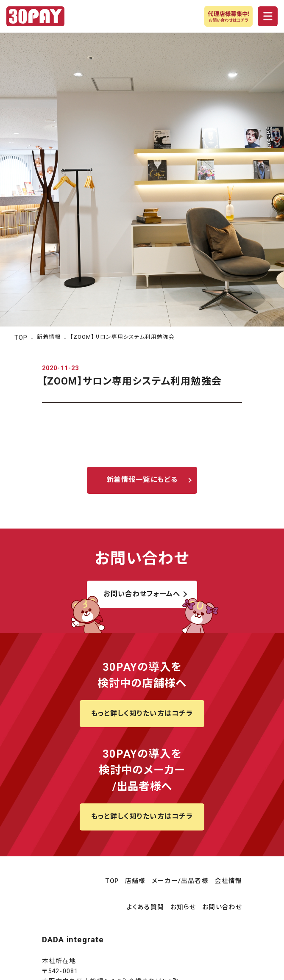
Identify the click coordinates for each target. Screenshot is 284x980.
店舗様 (135, 881)
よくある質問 (145, 907)
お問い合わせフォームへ (142, 594)
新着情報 (49, 337)
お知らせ (183, 907)
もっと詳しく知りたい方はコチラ (142, 713)
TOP (21, 338)
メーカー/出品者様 (180, 881)
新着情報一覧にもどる (142, 480)
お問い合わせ (222, 907)
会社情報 (229, 881)
